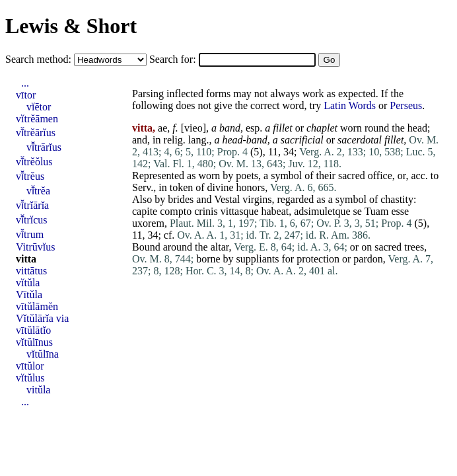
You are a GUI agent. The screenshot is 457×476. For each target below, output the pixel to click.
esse (400, 211)
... (25, 83)
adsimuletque (322, 211)
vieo (193, 128)
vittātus (31, 271)
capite (145, 211)
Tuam (377, 211)
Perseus (406, 105)
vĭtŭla (28, 283)
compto (176, 211)
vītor (26, 95)
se (358, 211)
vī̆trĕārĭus (36, 133)
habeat (275, 211)
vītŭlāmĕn (37, 306)
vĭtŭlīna (43, 354)
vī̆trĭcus (32, 220)
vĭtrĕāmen (37, 119)
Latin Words (350, 105)
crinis (206, 211)
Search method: (40, 59)
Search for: (174, 59)
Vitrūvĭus (35, 247)
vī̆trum (30, 234)
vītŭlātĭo (33, 330)
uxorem (148, 223)
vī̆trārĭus (44, 147)
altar (220, 247)
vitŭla (38, 390)
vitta (26, 259)
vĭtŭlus (30, 378)
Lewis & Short (71, 26)
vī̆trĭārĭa (32, 205)
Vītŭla (29, 295)
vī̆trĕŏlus (34, 162)
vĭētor (39, 107)
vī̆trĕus (30, 176)
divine (221, 187)
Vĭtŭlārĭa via (42, 318)
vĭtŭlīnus (34, 342)
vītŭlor (30, 366)
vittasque (240, 211)
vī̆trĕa (38, 191)
